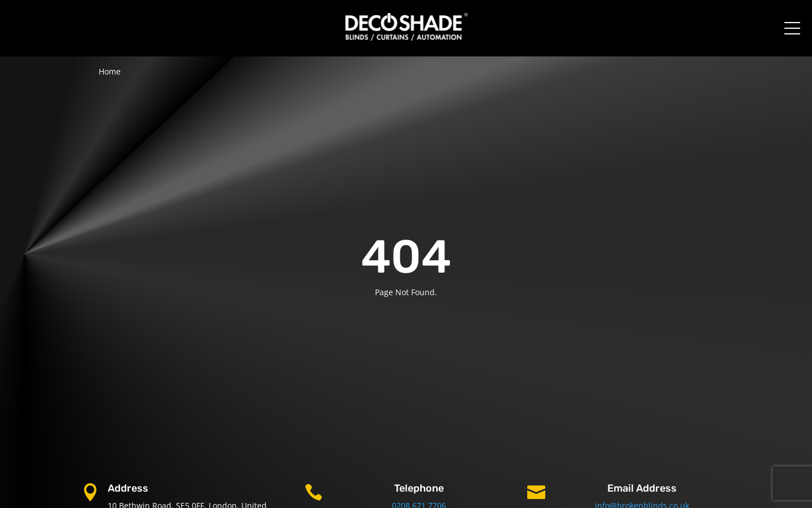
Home (110, 71)
